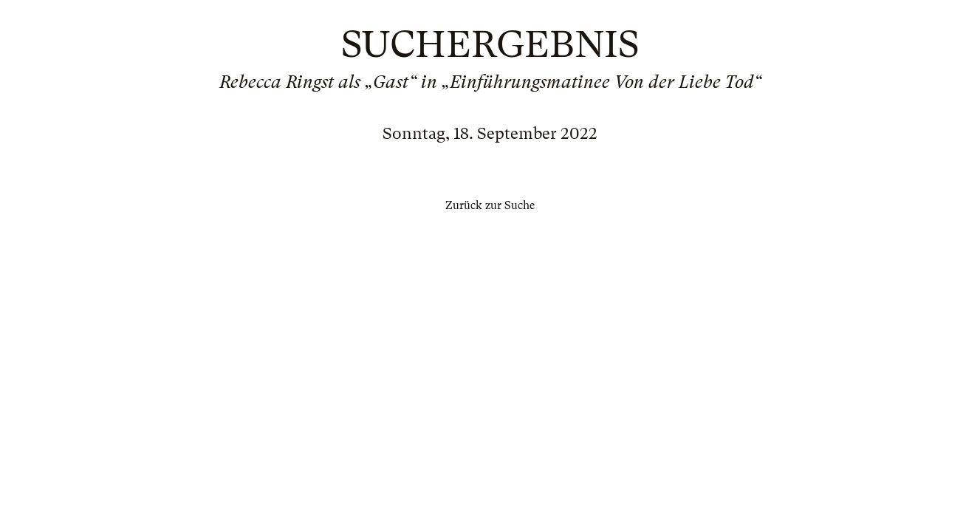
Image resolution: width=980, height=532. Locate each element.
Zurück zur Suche (490, 205)
